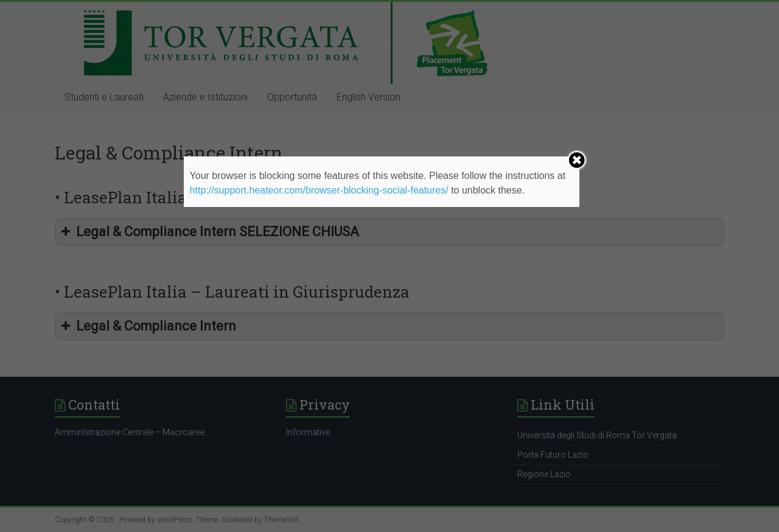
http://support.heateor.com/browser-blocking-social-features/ (319, 190)
